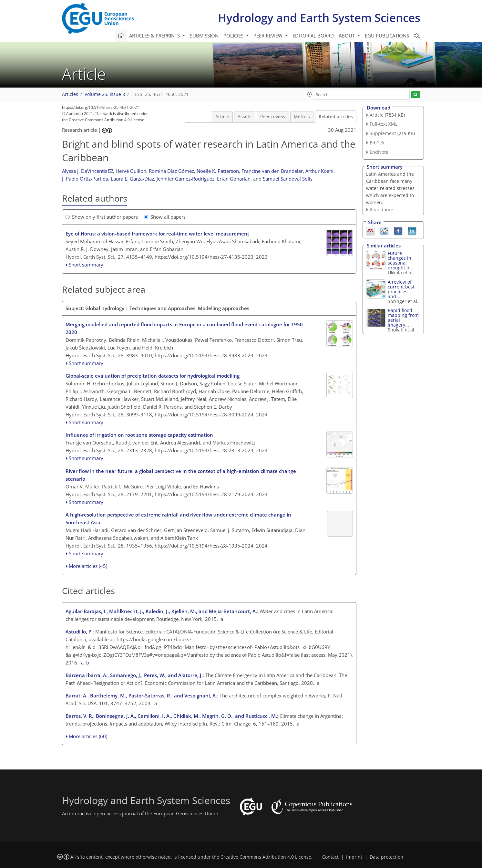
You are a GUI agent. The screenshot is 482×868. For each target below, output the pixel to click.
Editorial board (313, 36)
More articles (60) (88, 736)
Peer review (273, 117)
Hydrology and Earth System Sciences (319, 18)
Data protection (386, 857)
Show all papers (165, 217)
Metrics (302, 117)
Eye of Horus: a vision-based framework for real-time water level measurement (157, 234)
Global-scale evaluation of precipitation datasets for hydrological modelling (153, 376)
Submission (204, 36)
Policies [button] (234, 36)
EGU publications (387, 36)
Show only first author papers (102, 217)
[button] (310, 94)
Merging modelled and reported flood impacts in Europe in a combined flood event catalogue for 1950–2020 (185, 328)
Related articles (336, 117)
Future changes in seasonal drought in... (401, 260)
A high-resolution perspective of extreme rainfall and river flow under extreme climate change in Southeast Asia (178, 518)
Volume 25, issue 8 (105, 94)
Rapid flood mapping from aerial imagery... (403, 318)
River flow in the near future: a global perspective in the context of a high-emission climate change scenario (181, 475)
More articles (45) (88, 566)
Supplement (383, 133)
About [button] (347, 36)
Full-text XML (384, 124)
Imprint (354, 857)
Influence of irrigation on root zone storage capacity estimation (139, 435)
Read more (381, 209)
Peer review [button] (269, 36)
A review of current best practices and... (401, 289)
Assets (245, 117)
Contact (330, 857)
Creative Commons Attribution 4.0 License (266, 857)
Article (222, 117)
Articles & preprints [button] (155, 36)
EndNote (379, 152)
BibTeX (377, 143)
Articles (70, 94)
